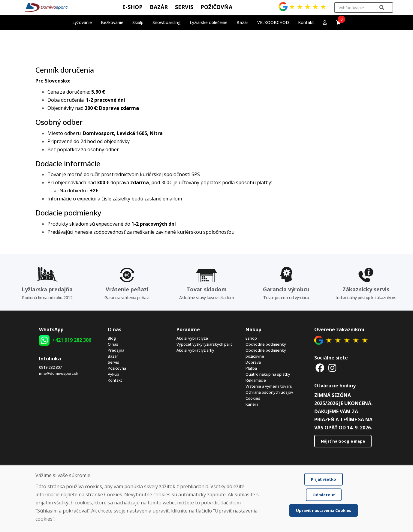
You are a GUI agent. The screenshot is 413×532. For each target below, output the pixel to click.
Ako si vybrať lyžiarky (195, 350)
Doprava (253, 362)
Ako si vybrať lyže (192, 338)
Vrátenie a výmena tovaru (269, 386)
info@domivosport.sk (59, 373)
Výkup (113, 374)
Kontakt (306, 22)
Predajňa (116, 350)
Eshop (251, 338)
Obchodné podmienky (266, 344)
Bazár (113, 356)
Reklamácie (256, 380)
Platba (251, 368)
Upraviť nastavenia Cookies (324, 510)
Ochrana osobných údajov (269, 392)
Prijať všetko (324, 479)
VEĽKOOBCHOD (273, 22)
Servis (113, 362)
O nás (113, 344)
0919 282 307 (50, 367)
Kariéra (252, 404)
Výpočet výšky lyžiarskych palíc (204, 344)
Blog (112, 338)
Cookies (253, 398)
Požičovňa (117, 368)
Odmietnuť (324, 495)
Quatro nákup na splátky (268, 374)
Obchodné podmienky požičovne (266, 353)
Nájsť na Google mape (343, 441)
